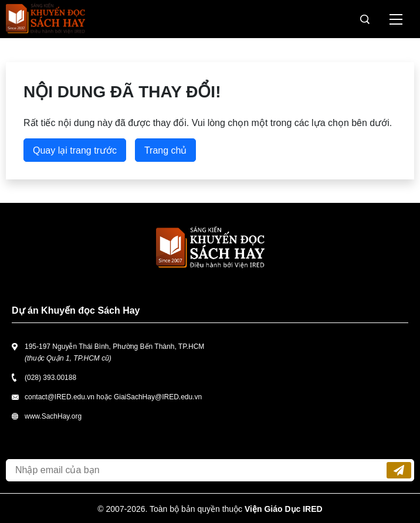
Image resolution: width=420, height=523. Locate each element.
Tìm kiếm (365, 19)
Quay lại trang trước (75, 150)
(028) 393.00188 (50, 378)
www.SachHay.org (53, 416)
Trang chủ (166, 150)
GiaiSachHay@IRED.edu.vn (158, 397)
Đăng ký (399, 470)
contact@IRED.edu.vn (60, 397)
